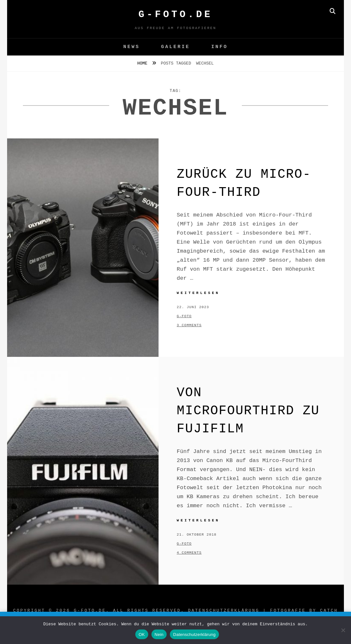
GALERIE (175, 47)
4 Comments (189, 553)
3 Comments (189, 325)
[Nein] (343, 630)
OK (142, 634)
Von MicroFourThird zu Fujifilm (248, 411)
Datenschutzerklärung (224, 611)
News (132, 47)
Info (219, 47)
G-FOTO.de (176, 15)
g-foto (184, 316)
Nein (159, 634)
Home (144, 63)
